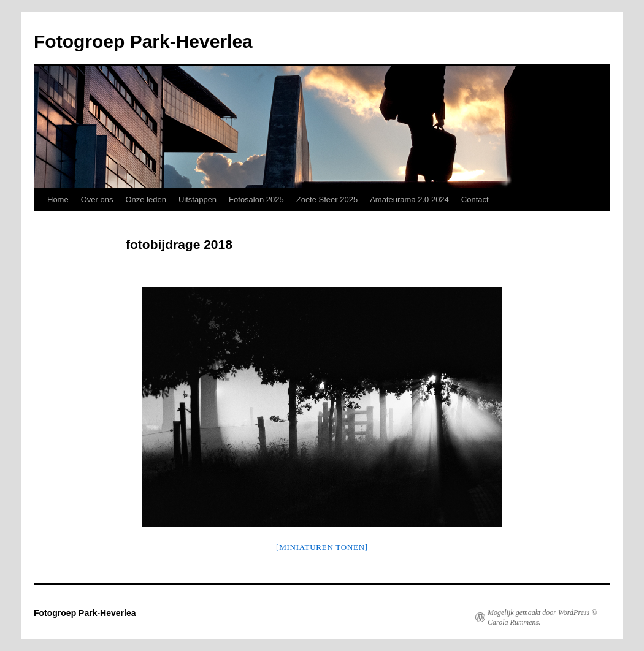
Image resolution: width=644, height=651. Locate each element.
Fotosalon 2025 (256, 200)
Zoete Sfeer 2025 (327, 200)
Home (58, 200)
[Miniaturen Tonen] (322, 547)
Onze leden (146, 200)
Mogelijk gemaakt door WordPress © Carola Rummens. (542, 617)
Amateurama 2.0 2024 (409, 200)
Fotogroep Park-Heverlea (143, 41)
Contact (475, 200)
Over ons (97, 200)
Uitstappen (197, 200)
